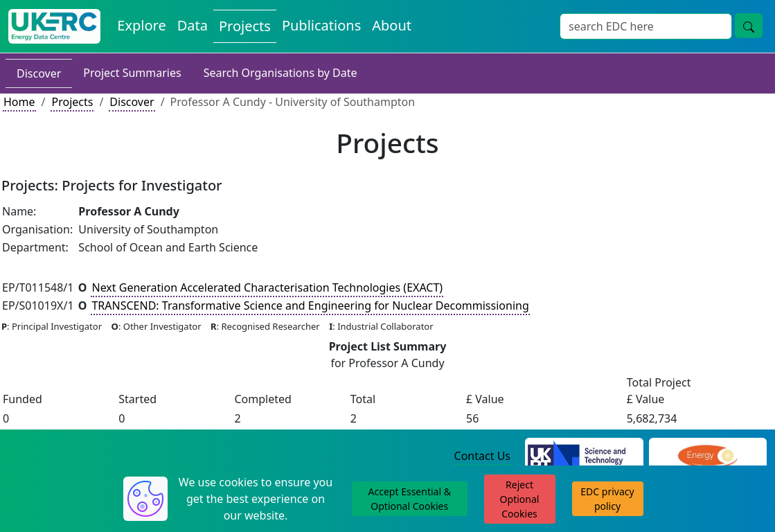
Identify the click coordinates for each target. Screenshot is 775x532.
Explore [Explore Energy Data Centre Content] (141, 25)
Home (19, 102)
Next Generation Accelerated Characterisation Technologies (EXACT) (267, 287)
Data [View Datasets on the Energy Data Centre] (193, 25)
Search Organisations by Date (280, 73)
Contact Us (482, 456)
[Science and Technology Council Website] (584, 456)
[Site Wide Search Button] (749, 26)
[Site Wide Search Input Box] (646, 26)
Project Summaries (132, 73)
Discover (39, 73)
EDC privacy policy (607, 499)
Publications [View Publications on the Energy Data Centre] (321, 25)
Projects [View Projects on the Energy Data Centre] (245, 26)
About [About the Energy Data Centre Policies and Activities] (392, 25)
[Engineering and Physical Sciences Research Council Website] (707, 456)
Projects (72, 102)
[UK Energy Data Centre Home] (54, 26)
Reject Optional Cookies (520, 499)
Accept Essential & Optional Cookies (410, 499)
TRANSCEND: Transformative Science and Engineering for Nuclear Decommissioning (310, 305)
